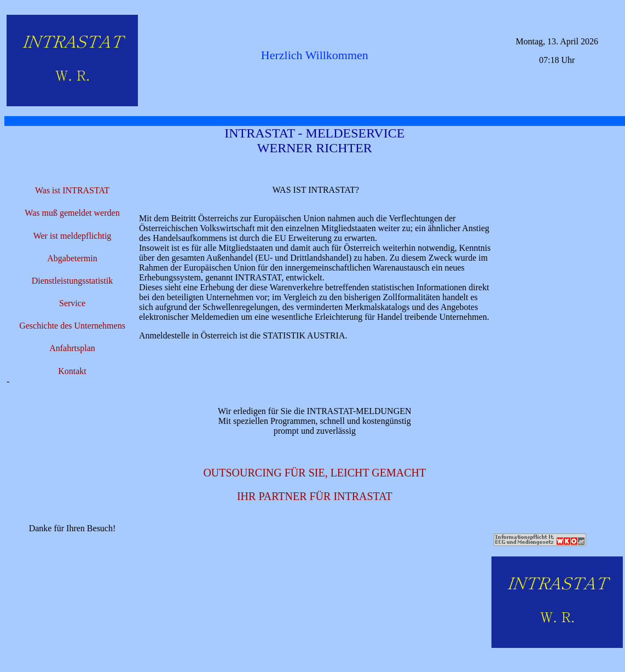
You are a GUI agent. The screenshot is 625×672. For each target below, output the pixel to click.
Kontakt (72, 371)
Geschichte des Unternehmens (72, 326)
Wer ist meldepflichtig (73, 236)
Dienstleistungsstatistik (72, 281)
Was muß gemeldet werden (72, 213)
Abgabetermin (72, 258)
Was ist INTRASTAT (72, 190)
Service (72, 303)
